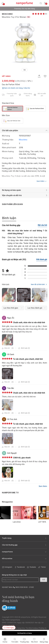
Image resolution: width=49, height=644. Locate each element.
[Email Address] (20, 580)
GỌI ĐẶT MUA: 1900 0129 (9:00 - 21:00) (18, 587)
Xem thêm (43, 486)
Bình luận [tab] (9, 218)
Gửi (44, 580)
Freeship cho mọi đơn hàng (24, 9)
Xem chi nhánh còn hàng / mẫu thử (16, 88)
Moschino (7, 14)
